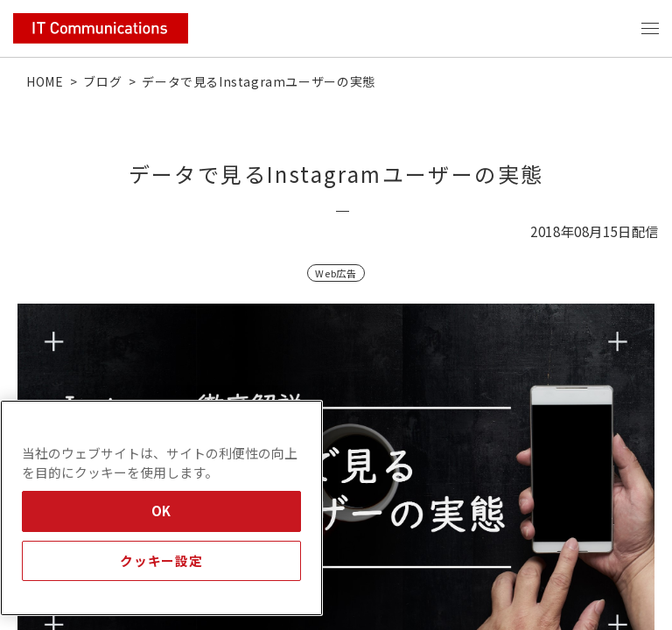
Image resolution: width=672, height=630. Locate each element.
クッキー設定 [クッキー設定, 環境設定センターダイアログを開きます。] (161, 560)
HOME (45, 81)
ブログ (102, 81)
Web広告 (336, 273)
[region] (161, 508)
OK (161, 511)
